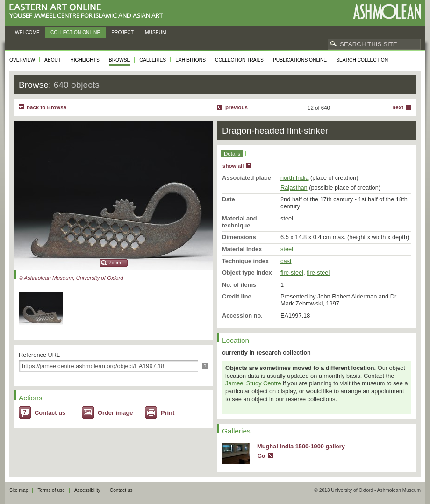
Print (168, 413)
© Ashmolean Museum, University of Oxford (71, 278)
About (53, 60)
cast (286, 261)
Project (122, 32)
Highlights (85, 60)
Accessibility (87, 490)
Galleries (153, 60)
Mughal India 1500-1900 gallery (301, 446)
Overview (22, 60)
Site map (19, 490)
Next (398, 107)
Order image (115, 413)
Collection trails (239, 60)
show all (233, 166)
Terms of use (51, 490)
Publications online (300, 60)
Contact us (50, 413)
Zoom (115, 263)
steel (287, 249)
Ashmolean (387, 11)
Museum (156, 32)
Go (261, 456)
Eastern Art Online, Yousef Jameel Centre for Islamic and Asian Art (89, 11)
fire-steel (292, 273)
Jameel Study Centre (253, 383)
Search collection (362, 60)
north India (294, 178)
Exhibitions (190, 60)
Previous (236, 107)
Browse (120, 60)
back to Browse (47, 107)
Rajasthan (294, 188)
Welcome (27, 32)
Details (232, 154)
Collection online (75, 32)
